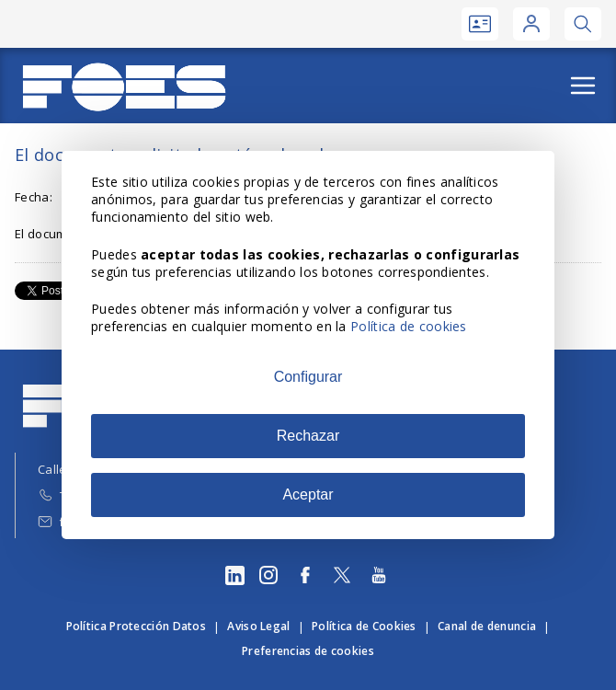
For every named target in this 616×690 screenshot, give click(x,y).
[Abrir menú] (583, 86)
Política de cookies (409, 326)
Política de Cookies (364, 626)
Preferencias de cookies (308, 651)
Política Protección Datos (137, 626)
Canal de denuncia (487, 626)
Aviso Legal (258, 626)
